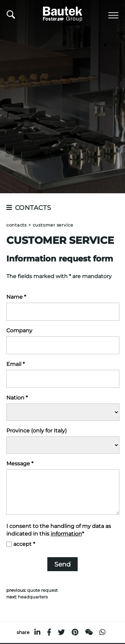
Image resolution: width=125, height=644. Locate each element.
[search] (11, 16)
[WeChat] (89, 632)
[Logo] (63, 13)
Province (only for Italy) (36, 431)
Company (19, 330)
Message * (20, 464)
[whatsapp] (102, 632)
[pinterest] (75, 632)
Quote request (42, 590)
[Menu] (113, 15)
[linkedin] (37, 632)
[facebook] (49, 632)
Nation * (17, 398)
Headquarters (33, 597)
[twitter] (61, 632)
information (66, 534)
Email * (15, 364)
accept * (24, 544)
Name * (16, 297)
